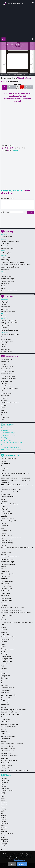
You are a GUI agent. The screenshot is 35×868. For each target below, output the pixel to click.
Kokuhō (3, 545)
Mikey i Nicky (5, 260)
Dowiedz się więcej (20, 860)
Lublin (3, 811)
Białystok (4, 778)
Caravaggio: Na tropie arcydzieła (11, 489)
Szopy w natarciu (6, 700)
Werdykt (4, 288)
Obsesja (5, 438)
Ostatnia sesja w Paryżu (8, 637)
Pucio (3, 666)
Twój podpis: (5, 212)
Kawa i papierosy (6, 540)
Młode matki (5, 284)
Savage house (5, 307)
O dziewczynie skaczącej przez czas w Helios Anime (17, 622)
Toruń (3, 838)
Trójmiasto (5, 840)
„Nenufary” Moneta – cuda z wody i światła (14, 770)
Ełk (2, 795)
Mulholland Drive (6, 591)
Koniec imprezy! (6, 339)
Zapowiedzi (10, 297)
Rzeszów (4, 827)
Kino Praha (4, 398)
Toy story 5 (5, 316)
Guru (3, 337)
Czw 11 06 (9, 87)
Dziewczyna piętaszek (8, 518)
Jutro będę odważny (7, 276)
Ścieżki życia (5, 678)
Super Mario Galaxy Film (9, 695)
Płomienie (4, 668)
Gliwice (3, 801)
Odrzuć (12, 864)
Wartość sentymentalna (8, 727)
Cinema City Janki (6, 374)
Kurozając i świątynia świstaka (10, 557)
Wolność (4, 741)
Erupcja (3, 274)
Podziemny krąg (6, 253)
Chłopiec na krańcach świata (10, 334)
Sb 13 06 (18, 87)
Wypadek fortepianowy (8, 748)
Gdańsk (3, 797)
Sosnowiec (4, 831)
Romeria (4, 671)
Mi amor (4, 344)
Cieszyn (3, 786)
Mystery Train (5, 593)
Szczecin (4, 836)
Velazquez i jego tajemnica (9, 724)
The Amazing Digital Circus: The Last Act (14, 710)
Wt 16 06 (31, 87)
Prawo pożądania (6, 659)
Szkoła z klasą (5, 697)
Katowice (4, 805)
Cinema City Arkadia (7, 366)
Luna (3, 410)
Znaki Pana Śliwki (6, 763)
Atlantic (3, 364)
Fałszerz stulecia (6, 526)
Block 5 (3, 471)
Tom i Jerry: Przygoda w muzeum (11, 267)
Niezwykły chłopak (7, 615)
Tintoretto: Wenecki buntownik (11, 712)
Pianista (4, 647)
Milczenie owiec (6, 576)
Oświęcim (4, 817)
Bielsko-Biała (5, 780)
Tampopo (4, 707)
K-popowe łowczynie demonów (13, 450)
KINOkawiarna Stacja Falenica (10, 403)
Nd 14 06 (22, 87)
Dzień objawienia (6, 237)
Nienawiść (4, 605)
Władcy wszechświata (8, 248)
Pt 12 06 (13, 87)
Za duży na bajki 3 (7, 753)
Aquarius (4, 461)
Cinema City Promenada (9, 379)
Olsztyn (3, 815)
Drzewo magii (5, 257)
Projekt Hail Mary (6, 661)
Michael (3, 569)
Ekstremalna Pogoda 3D (9, 521)
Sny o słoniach (6, 309)
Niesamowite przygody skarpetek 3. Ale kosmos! (16, 265)
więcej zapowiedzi (8, 352)
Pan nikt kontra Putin (8, 639)
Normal (3, 620)
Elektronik (4, 383)
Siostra (3, 680)
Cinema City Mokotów (8, 376)
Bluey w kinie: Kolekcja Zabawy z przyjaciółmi (15, 473)
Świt (2, 415)
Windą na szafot (6, 739)
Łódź (3, 813)
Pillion (3, 651)
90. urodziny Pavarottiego (9, 459)
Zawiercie (4, 850)
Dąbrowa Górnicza (7, 791)
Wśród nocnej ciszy (7, 746)
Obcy (3, 625)
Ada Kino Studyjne (7, 359)
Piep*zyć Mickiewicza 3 (8, 649)
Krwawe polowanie (7, 342)
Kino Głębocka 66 (6, 393)
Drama (3, 506)
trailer (25, 74)
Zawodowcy (5, 269)
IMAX (3, 391)
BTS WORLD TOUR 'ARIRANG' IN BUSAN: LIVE (15, 478)
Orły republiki (5, 244)
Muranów (4, 413)
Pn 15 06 (26, 87)
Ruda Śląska (5, 823)
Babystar (4, 466)
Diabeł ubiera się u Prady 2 (11, 447)
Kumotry (4, 304)
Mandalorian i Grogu (7, 279)
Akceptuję (22, 864)
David (3, 499)
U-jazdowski (5, 417)
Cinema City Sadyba (7, 381)
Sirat (3, 683)
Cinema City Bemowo (8, 369)
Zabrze (3, 848)
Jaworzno (4, 803)
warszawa (15, 3)
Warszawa (5, 842)
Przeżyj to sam (6, 663)
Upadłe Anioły (5, 722)
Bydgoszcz (4, 782)
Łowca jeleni (5, 768)
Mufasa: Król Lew (6, 588)
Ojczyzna (4, 328)
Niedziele (4, 603)
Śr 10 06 (5, 87)
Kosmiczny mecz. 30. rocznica (10, 241)
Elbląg (3, 793)
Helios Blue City (6, 386)
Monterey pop (6, 325)
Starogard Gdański (7, 833)
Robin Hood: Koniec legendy (10, 330)
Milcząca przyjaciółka (8, 281)
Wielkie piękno (5, 734)
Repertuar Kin (11, 356)
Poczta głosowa (6, 654)
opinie (30, 74)
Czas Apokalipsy (6, 494)
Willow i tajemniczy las (8, 311)
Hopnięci (4, 533)
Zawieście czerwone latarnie (10, 291)
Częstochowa (5, 789)
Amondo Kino (5, 362)
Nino (3, 617)
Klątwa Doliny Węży (7, 543)
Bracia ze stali (5, 476)
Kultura (3, 408)
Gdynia (3, 799)
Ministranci (4, 579)
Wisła (3, 420)
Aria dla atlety (5, 463)
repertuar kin (9, 74)
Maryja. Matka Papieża (8, 564)
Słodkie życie (5, 702)
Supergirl (4, 347)
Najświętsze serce (7, 598)
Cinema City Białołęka (8, 371)
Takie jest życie (6, 349)
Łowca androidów (7, 765)
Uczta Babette (6, 719)
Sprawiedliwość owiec (8, 688)
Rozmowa (4, 673)
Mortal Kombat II (6, 586)
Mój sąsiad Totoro (7, 581)
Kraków (3, 809)
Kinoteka (4, 405)
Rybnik (3, 825)
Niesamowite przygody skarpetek (11, 610)
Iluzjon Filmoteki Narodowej (10, 388)
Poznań (3, 819)
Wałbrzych (4, 844)
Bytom (3, 784)
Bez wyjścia (5, 468)
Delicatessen (5, 501)
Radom (3, 821)
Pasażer (4, 286)
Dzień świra (5, 516)
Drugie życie (5, 302)
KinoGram (4, 400)
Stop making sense (7, 690)
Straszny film (5, 246)
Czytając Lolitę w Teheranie (10, 323)
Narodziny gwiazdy (7, 600)
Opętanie (4, 632)
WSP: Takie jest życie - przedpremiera (13, 743)
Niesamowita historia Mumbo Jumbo (12, 262)
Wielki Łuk (4, 731)
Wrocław (4, 846)
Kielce (3, 807)
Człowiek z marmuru (7, 497)
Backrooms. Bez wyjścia (8, 320)
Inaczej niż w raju (6, 535)
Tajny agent (5, 705)
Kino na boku (5, 396)
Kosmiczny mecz (6, 552)
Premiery (9, 231)
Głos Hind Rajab (6, 531)
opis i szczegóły (18, 74)
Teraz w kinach (12, 455)
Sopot (3, 829)
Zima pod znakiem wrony (9, 760)
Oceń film (15, 150)
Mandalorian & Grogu (8, 559)
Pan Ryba (4, 642)
